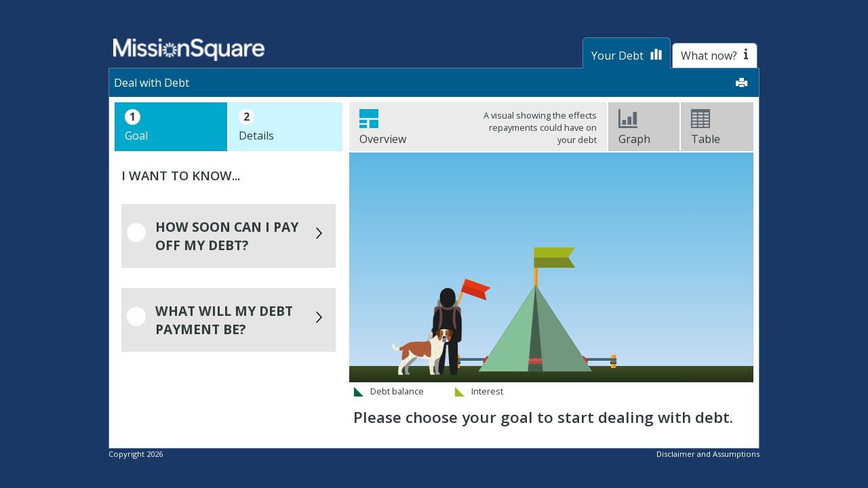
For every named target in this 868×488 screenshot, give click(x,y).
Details (256, 126)
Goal (136, 126)
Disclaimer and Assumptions (708, 454)
